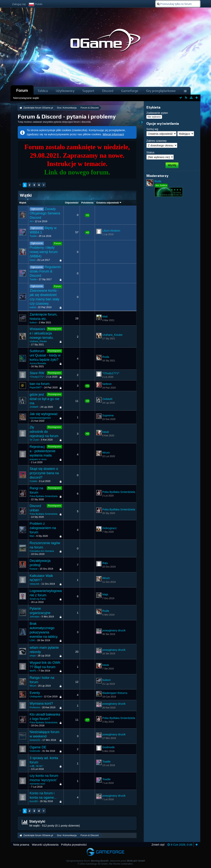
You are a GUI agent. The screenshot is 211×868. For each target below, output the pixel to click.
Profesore (35, 707)
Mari (32, 536)
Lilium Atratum (111, 231)
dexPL (33, 671)
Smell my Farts (38, 599)
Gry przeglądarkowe (161, 91)
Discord (108, 91)
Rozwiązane (54, 329)
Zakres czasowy (157, 141)
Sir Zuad (34, 440)
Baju (105, 563)
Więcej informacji (113, 134)
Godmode (35, 751)
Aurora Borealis (38, 363)
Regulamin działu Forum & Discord (45, 271)
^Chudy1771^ (37, 377)
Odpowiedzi (72, 203)
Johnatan (34, 617)
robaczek (34, 584)
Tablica (43, 91)
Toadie (33, 236)
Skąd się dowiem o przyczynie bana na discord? (44, 473)
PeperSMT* (36, 387)
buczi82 (34, 801)
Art (31, 221)
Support (88, 91)
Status (150, 152)
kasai (32, 260)
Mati (105, 316)
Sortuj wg (152, 129)
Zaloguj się (19, 4)
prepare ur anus (38, 459)
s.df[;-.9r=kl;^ (36, 766)
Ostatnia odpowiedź (108, 203)
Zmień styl (158, 845)
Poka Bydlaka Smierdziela (44, 496)
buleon (33, 322)
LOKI (32, 640)
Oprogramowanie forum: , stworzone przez (105, 861)
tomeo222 (35, 740)
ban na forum (40, 384)
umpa (33, 656)
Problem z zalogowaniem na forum (43, 528)
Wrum (106, 452)
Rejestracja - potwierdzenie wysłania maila (42, 451)
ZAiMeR (34, 407)
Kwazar (34, 569)
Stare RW (37, 373)
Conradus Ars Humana (42, 551)
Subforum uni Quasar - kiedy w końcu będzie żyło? (45, 355)
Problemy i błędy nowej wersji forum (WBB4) (44, 252)
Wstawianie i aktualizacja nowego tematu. (42, 333)
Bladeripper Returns (115, 693)
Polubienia (87, 203)
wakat (33, 307)
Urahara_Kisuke (38, 341)
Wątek (23, 203)
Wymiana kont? (41, 704)
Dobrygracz (110, 528)
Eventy (35, 693)
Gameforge (130, 91)
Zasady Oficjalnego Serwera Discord (45, 213)
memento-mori (37, 784)
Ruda (106, 357)
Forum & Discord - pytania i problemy (67, 117)
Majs (105, 594)
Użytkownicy (65, 91)
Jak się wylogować (44, 414)
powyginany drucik (114, 630)
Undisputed (36, 696)
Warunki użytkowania (45, 845)
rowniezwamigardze (40, 418)
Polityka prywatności (74, 845)
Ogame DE (38, 747)
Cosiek (33, 481)
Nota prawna (21, 845)
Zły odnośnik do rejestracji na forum (44, 432)
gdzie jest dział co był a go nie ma (44, 399)
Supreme (108, 415)
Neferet (107, 384)
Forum (22, 90)
